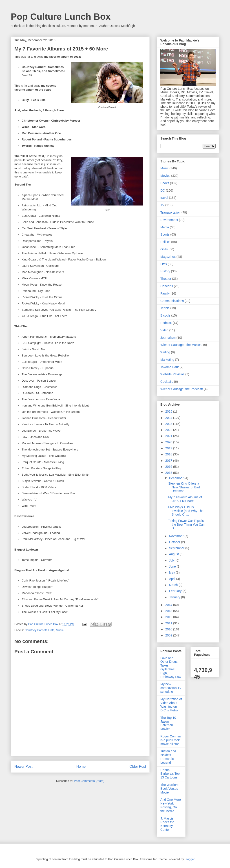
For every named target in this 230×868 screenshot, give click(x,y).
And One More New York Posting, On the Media (171, 805)
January (175, 597)
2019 (169, 448)
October (175, 542)
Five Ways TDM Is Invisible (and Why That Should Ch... (186, 511)
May (172, 573)
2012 (169, 617)
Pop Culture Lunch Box (61, 17)
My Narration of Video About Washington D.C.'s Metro (171, 705)
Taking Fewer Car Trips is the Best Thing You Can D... (186, 525)
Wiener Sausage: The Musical (181, 345)
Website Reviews (172, 374)
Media (165, 227)
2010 (169, 629)
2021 (169, 436)
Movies (165, 176)
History (165, 271)
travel (164, 198)
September (177, 548)
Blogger (190, 859)
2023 (169, 424)
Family (165, 293)
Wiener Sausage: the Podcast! (182, 389)
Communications (172, 301)
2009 (169, 635)
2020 (169, 442)
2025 (169, 411)
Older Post (138, 766)
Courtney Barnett (36, 630)
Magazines (168, 257)
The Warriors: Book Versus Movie (170, 789)
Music (60, 630)
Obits (164, 249)
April (172, 579)
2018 (169, 454)
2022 (169, 430)
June (173, 566)
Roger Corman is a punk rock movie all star (171, 740)
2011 (169, 623)
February (176, 591)
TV (162, 205)
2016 (169, 467)
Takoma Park (170, 367)
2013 (169, 611)
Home (81, 766)
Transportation (170, 212)
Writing (165, 352)
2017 (169, 461)
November (177, 536)
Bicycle (165, 315)
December (177, 478)
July (172, 560)
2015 (169, 473)
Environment (169, 220)
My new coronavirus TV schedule (171, 688)
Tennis (165, 308)
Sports (165, 234)
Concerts (167, 286)
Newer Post (23, 766)
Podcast (166, 323)
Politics (165, 242)
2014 (169, 605)
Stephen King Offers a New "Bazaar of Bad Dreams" (184, 487)
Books (165, 183)
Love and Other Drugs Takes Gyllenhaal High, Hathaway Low (171, 667)
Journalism (168, 338)
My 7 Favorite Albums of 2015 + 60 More (185, 499)
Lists (51, 630)
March (174, 585)
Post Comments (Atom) (89, 781)
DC (163, 190)
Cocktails (167, 382)
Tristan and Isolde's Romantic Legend (168, 757)
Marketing (167, 360)
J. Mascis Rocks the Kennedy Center (167, 824)
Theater (166, 279)
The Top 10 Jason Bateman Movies (168, 723)
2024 (169, 418)
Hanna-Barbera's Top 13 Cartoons (170, 774)
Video (164, 330)
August (174, 554)
